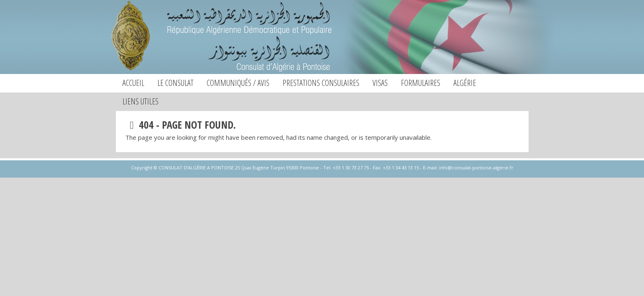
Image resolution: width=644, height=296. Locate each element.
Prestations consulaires (321, 83)
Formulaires (421, 83)
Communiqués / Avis (238, 83)
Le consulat (175, 83)
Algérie (465, 83)
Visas (380, 83)
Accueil (133, 83)
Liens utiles (140, 101)
